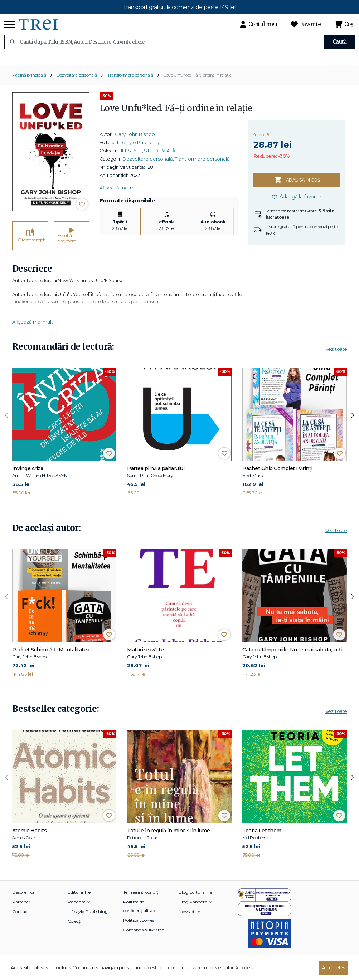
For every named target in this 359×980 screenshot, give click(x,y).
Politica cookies (139, 932)
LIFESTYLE (130, 162)
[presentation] (6, 428)
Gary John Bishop (135, 146)
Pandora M (79, 914)
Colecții (75, 933)
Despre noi (23, 904)
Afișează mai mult (120, 200)
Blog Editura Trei (196, 904)
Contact (21, 923)
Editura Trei (80, 904)
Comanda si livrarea (144, 942)
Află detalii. (247, 967)
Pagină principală (29, 87)
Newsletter (190, 923)
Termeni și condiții (142, 904)
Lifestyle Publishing (139, 154)
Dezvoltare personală (77, 87)
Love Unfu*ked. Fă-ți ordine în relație (197, 87)
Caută (340, 42)
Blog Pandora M (195, 914)
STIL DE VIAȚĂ (160, 162)
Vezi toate (336, 361)
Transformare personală (130, 87)
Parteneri (22, 914)
